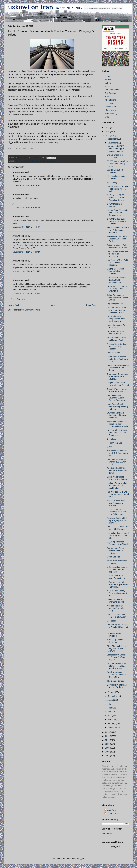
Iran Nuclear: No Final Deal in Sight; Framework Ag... (117, 280)
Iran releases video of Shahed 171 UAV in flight (117, 462)
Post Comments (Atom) (31, 310)
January (111, 727)
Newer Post (14, 305)
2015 (108, 132)
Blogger (80, 859)
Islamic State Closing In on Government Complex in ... (117, 213)
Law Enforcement (112, 90)
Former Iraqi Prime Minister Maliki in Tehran (115, 550)
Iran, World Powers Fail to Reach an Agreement (117, 254)
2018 (108, 128)
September (113, 696)
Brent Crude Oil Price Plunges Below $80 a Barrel (117, 471)
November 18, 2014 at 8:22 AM (26, 271)
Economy (109, 103)
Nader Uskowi (113, 814)
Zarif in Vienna (113, 353)
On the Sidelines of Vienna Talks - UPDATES (115, 271)
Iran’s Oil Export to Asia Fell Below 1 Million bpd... (117, 189)
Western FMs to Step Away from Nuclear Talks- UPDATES (116, 310)
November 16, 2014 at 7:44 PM (26, 227)
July (110, 704)
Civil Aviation (110, 93)
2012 (108, 736)
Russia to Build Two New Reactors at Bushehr (116, 503)
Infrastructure (110, 110)
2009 (108, 748)
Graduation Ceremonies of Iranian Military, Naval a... (118, 376)
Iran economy (20, 161)
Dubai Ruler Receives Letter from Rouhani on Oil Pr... (118, 359)
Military (108, 79)
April (110, 716)
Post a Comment (18, 299)
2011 (108, 740)
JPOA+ (110, 447)
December (112, 139)
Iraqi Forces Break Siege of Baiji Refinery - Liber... (118, 406)
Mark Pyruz (112, 810)
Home (52, 305)
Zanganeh (51, 161)
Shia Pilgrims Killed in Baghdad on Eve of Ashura (117, 648)
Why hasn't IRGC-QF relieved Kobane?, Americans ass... (116, 666)
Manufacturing (111, 114)
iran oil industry (40, 161)
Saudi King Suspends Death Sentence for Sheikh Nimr (117, 675)
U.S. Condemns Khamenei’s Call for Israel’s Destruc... (116, 512)
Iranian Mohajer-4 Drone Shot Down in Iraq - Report (118, 368)
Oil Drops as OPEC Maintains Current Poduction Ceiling (116, 198)
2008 (108, 752)
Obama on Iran (114, 557)
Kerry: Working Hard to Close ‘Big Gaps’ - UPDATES (117, 289)
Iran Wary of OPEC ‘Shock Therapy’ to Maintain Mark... (116, 149)
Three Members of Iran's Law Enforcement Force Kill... (118, 230)
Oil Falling (111, 439)
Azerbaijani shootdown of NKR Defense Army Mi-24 (118, 453)
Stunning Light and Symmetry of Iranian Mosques (117, 415)
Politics (108, 96)
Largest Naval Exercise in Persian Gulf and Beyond (117, 657)
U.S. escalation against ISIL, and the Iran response (117, 569)
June (110, 708)
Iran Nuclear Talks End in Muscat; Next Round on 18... (118, 494)
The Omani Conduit (116, 681)
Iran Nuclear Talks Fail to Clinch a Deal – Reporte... (118, 263)
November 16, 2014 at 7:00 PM (26, 208)
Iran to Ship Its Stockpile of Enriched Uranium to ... (118, 627)
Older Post (91, 305)
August (111, 700)
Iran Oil (30, 161)
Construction (110, 107)
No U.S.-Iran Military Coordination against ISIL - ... (117, 593)
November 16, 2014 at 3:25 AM (26, 185)
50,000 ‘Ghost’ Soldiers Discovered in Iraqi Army (117, 164)
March (111, 720)
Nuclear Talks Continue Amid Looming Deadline (117, 346)
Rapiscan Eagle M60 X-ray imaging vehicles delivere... (117, 520)
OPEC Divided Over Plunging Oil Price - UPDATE (116, 221)
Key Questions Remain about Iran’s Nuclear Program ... (117, 433)
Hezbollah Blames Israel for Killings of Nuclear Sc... (118, 535)
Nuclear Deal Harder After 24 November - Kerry (117, 608)
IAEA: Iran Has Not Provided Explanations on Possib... (118, 584)
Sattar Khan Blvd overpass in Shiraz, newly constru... (116, 319)
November (112, 143)
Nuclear (108, 83)
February (112, 723)
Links (107, 117)
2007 (108, 756)
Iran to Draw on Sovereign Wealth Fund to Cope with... (117, 398)
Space (107, 86)
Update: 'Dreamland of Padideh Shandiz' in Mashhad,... (117, 486)
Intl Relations (110, 100)
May (110, 712)
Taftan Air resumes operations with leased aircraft (118, 297)
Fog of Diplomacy (115, 304)
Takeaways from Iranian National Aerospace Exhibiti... (118, 239)
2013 (108, 732)
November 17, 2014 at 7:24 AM (26, 252)
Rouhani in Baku (114, 443)
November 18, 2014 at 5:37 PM (26, 293)
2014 (108, 135)
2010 (108, 744)
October (111, 692)
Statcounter (107, 833)
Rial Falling (112, 183)
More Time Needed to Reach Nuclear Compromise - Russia (117, 424)
